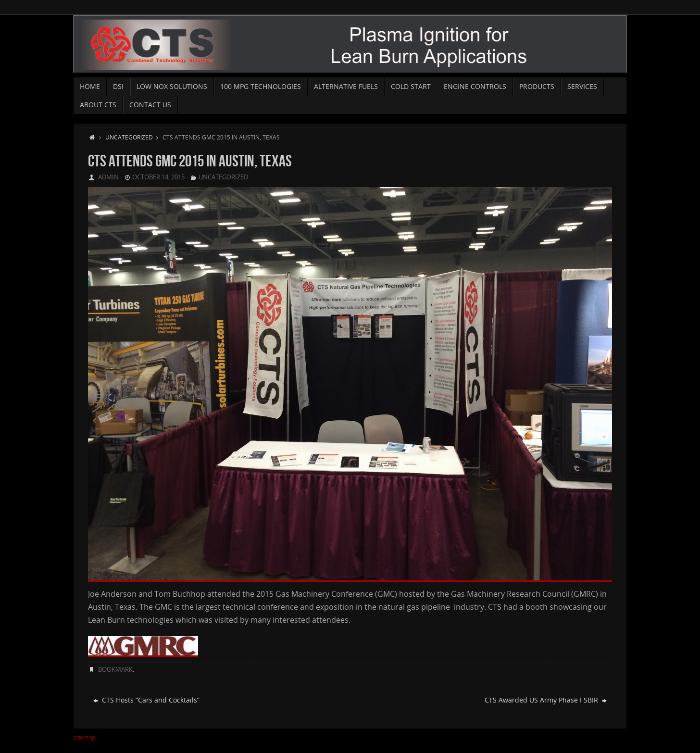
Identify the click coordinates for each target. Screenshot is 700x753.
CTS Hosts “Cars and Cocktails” (146, 700)
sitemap (84, 737)
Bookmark (115, 669)
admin (108, 177)
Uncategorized (134, 137)
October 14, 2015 (158, 177)
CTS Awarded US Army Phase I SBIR (546, 700)
